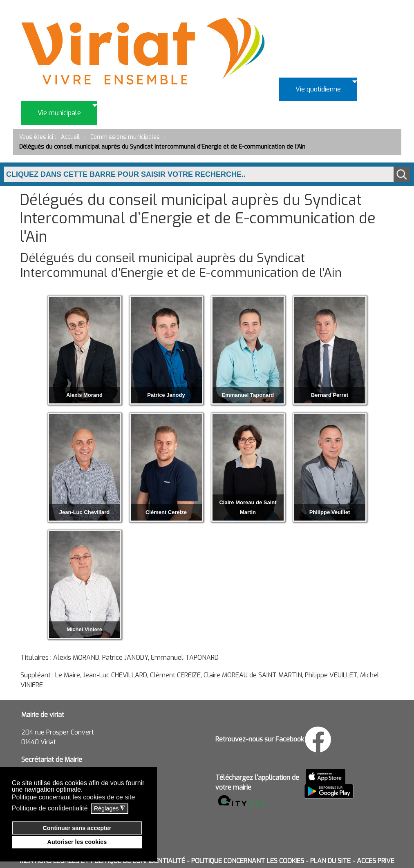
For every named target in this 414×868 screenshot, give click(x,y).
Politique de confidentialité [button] (50, 808)
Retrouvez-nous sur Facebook (260, 739)
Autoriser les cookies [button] (77, 842)
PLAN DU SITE (330, 861)
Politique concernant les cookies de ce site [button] (74, 797)
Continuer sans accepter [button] (77, 828)
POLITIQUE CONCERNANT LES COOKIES (248, 861)
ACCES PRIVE (376, 861)
